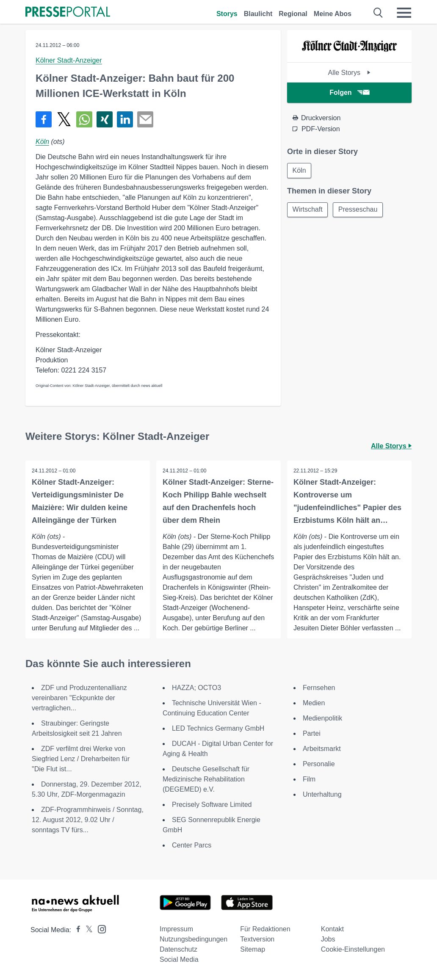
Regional (293, 14)
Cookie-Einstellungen (353, 949)
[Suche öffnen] (378, 13)
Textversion (257, 939)
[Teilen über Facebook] (44, 119)
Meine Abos (333, 14)
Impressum (176, 929)
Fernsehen (319, 688)
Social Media (179, 959)
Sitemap (253, 949)
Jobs (328, 939)
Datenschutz (178, 949)
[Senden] (145, 119)
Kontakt (332, 929)
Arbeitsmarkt (322, 749)
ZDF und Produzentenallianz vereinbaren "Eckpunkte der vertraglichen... (79, 698)
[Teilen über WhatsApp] (84, 119)
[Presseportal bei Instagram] (99, 929)
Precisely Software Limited (212, 805)
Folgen (349, 92)
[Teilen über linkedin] (125, 119)
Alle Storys (349, 73)
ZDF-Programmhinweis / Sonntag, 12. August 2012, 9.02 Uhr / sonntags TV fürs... (88, 820)
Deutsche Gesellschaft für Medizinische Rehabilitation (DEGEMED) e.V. (206, 779)
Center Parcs (192, 845)
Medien (314, 703)
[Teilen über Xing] (105, 119)
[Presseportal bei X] (87, 930)
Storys (227, 14)
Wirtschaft (308, 210)
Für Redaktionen (265, 929)
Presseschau (358, 210)
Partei (312, 733)
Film (309, 779)
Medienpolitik (322, 718)
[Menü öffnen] (404, 13)
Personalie (319, 764)
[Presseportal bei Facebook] (76, 930)
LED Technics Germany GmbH (218, 728)
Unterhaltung (322, 794)
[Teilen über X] (64, 119)
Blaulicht (258, 14)
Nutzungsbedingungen (194, 939)
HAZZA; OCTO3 (196, 688)
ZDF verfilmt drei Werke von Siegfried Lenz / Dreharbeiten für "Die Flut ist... (81, 759)
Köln (42, 142)
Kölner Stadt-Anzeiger (69, 60)
